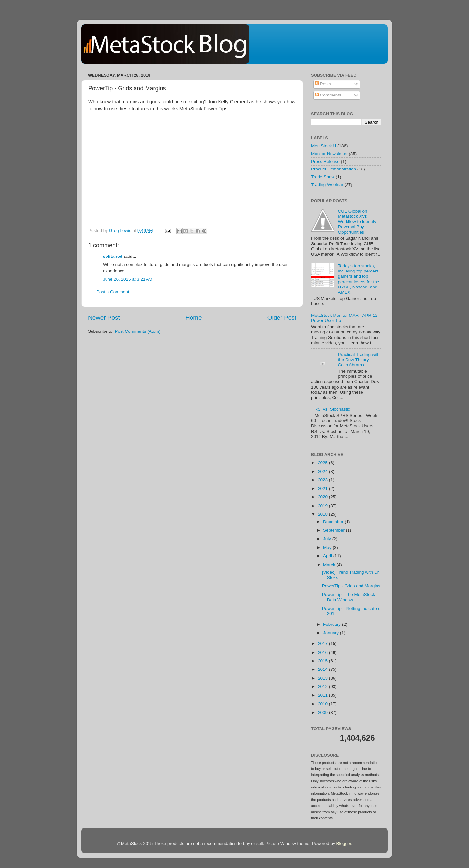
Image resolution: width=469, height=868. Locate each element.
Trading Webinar (327, 185)
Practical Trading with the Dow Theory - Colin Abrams (359, 360)
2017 (323, 644)
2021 (323, 488)
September (334, 530)
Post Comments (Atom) (138, 331)
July (328, 539)
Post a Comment (113, 292)
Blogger (344, 843)
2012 (323, 687)
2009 (323, 712)
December (334, 522)
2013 (323, 678)
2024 (323, 471)
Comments (328, 95)
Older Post (282, 318)
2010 (323, 704)
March (330, 565)
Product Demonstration (334, 169)
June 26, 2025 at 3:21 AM (128, 279)
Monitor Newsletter (329, 154)
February (333, 624)
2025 (323, 463)
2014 (323, 669)
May (328, 547)
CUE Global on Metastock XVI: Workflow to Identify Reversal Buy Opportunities (357, 222)
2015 (323, 661)
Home (193, 318)
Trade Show (323, 177)
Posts (323, 84)
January (332, 633)
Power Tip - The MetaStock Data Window (349, 597)
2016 (323, 652)
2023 (323, 480)
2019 (323, 506)
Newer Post (104, 318)
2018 (323, 514)
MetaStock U (324, 146)
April (328, 556)
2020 (323, 497)
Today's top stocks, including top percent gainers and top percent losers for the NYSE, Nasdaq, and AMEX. (358, 279)
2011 (323, 695)
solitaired (113, 256)
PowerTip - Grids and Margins (351, 586)
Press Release (325, 162)
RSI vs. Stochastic (332, 409)
